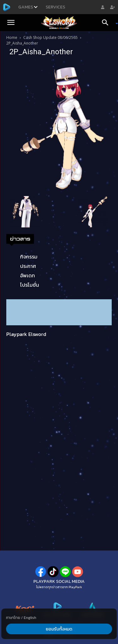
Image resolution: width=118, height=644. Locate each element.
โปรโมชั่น (30, 285)
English (30, 618)
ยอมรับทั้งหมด (59, 629)
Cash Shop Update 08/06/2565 (51, 37)
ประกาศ (28, 266)
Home (12, 37)
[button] (11, 23)
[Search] (107, 23)
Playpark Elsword (26, 334)
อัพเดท (28, 275)
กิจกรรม (29, 257)
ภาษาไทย (13, 618)
